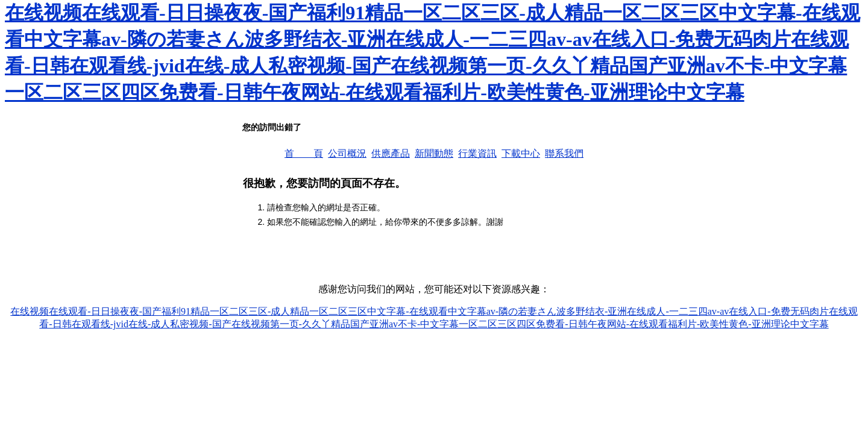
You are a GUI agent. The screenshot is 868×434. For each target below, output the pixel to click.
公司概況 (347, 153)
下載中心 (521, 153)
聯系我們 (564, 153)
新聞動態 (434, 153)
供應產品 (391, 153)
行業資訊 (477, 153)
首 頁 (304, 153)
